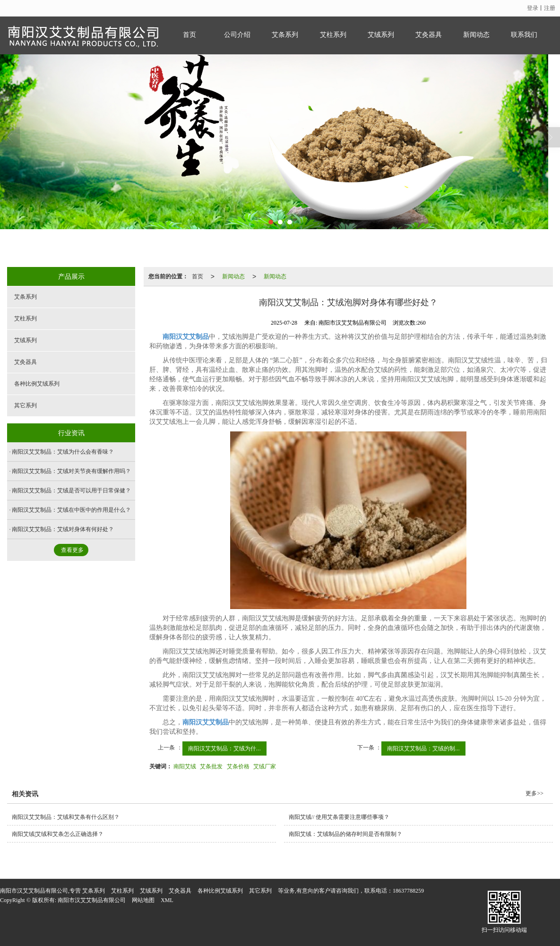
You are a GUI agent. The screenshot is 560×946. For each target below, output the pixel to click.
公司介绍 (237, 35)
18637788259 (408, 891)
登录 (533, 8)
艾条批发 (211, 766)
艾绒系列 (381, 35)
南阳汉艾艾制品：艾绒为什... (224, 748)
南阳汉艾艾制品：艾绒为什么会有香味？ (63, 452)
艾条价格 (238, 766)
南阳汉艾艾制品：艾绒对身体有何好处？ (63, 529)
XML (167, 900)
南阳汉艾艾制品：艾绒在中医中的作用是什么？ (71, 510)
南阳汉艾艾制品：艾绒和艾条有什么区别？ (66, 817)
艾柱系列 (333, 35)
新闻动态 (476, 35)
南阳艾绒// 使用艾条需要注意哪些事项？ (339, 817)
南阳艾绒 (185, 766)
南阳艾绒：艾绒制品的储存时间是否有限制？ (345, 834)
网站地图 (143, 900)
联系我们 (524, 35)
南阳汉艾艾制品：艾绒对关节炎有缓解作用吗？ (71, 471)
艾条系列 (285, 35)
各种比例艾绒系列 (37, 384)
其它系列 (26, 405)
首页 (190, 35)
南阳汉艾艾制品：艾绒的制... (423, 748)
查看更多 (72, 550)
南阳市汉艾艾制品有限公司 (92, 900)
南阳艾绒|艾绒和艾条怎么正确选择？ (58, 834)
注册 (550, 8)
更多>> (534, 793)
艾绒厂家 (265, 766)
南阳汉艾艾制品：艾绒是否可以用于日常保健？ (71, 490)
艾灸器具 (429, 35)
